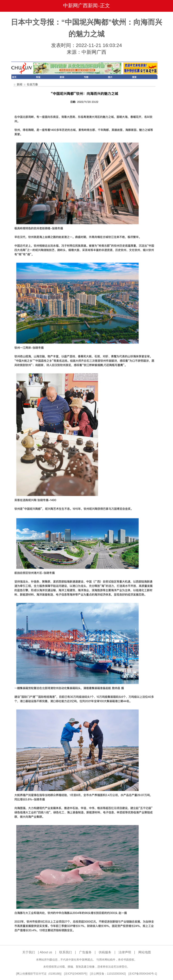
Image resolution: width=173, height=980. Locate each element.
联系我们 (66, 952)
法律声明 (125, 952)
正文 (105, 6)
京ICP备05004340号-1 (143, 974)
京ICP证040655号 (76, 974)
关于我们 (29, 952)
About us (46, 952)
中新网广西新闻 (80, 6)
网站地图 (145, 952)
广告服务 (85, 952)
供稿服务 (105, 952)
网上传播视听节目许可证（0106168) (39, 974)
